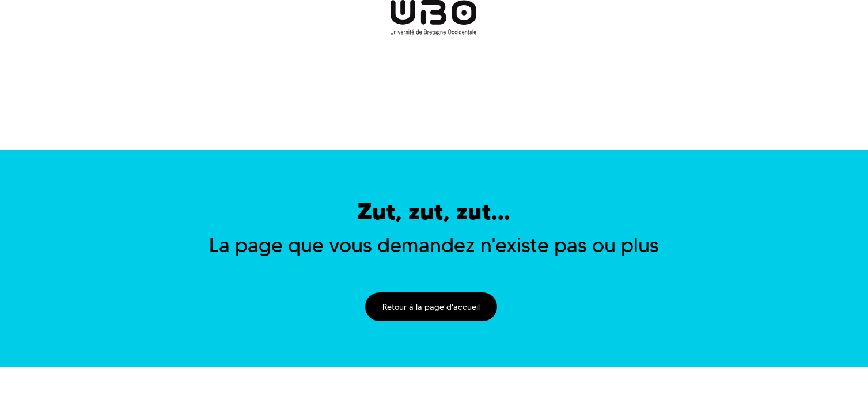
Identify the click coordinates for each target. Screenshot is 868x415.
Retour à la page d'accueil (431, 307)
